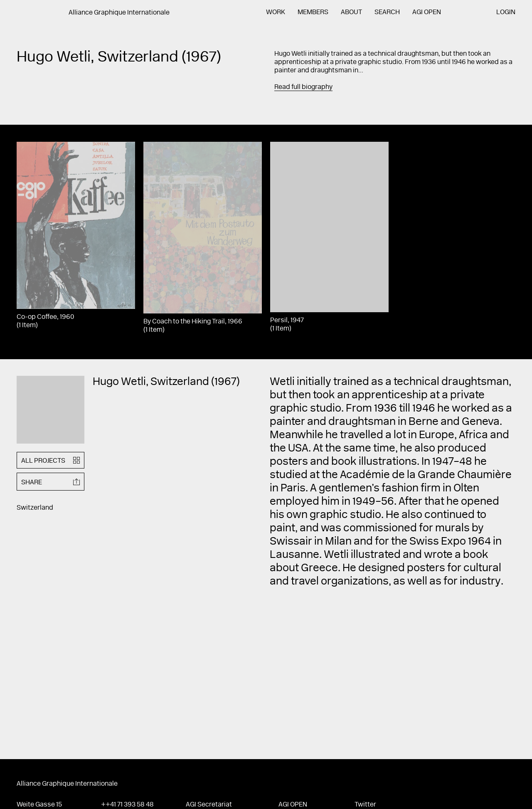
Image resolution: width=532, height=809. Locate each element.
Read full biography (303, 87)
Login (506, 12)
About (351, 12)
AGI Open (427, 12)
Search (387, 12)
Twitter (365, 805)
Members (313, 12)
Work (276, 12)
